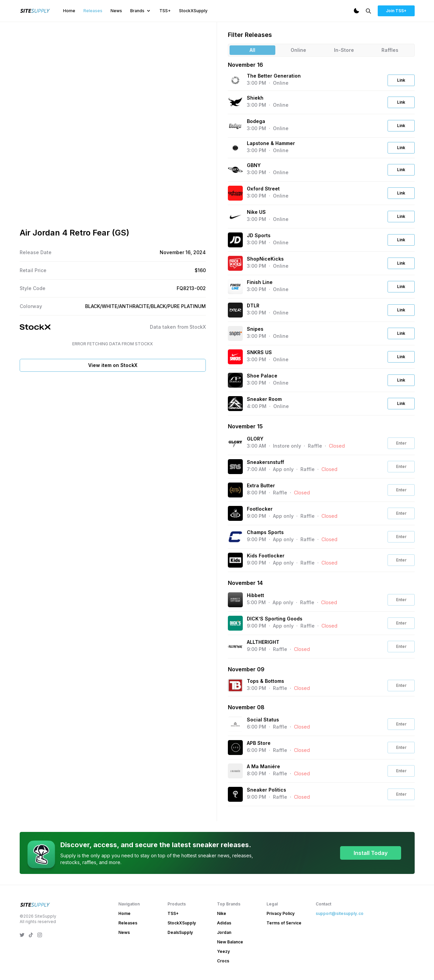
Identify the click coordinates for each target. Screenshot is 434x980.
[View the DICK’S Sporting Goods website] (235, 623)
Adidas (224, 923)
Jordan (224, 932)
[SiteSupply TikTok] (31, 935)
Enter (401, 443)
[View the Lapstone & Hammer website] (235, 148)
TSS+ (165, 11)
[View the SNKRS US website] (235, 357)
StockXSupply (193, 11)
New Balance (230, 942)
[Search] (368, 11)
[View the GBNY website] (235, 170)
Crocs (223, 961)
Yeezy (223, 951)
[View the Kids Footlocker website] (235, 560)
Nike (222, 913)
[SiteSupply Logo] (35, 11)
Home (69, 11)
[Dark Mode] (356, 11)
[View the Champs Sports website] (235, 537)
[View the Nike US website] (235, 217)
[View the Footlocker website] (235, 513)
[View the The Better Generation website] (235, 80)
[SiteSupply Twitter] (22, 935)
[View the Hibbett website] (235, 600)
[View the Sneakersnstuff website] (235, 467)
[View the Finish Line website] (235, 287)
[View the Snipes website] (235, 333)
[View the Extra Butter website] (235, 490)
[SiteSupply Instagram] (40, 935)
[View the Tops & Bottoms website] (235, 685)
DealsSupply (180, 932)
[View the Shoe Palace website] (235, 380)
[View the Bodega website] (235, 126)
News (116, 11)
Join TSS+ (396, 11)
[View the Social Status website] (235, 724)
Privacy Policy (281, 913)
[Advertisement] (113, 427)
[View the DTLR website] (235, 310)
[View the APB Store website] (235, 748)
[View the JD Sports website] (235, 240)
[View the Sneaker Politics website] (235, 794)
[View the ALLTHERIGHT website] (235, 647)
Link (401, 80)
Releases (93, 11)
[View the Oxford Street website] (235, 193)
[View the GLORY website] (235, 443)
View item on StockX (113, 365)
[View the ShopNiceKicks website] (235, 263)
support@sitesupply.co (340, 913)
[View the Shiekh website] (235, 102)
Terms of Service (284, 923)
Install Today (371, 853)
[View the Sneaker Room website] (235, 404)
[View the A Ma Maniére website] (235, 771)
